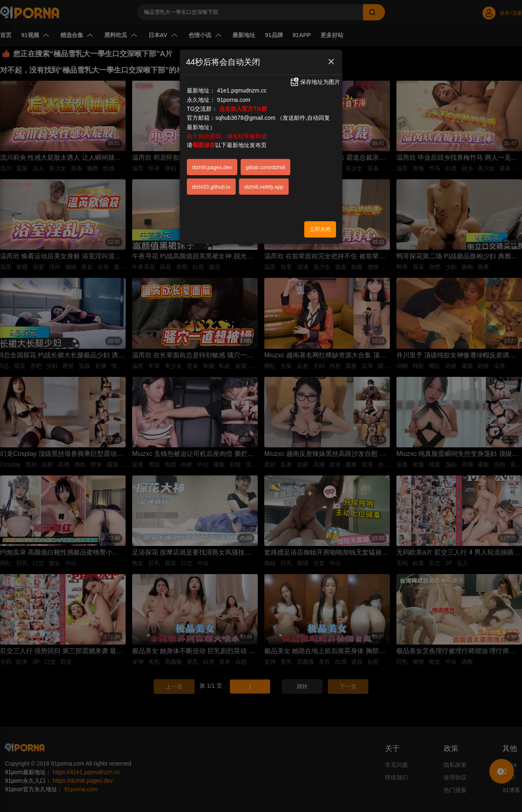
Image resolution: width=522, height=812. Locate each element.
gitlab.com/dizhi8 (266, 167)
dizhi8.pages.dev (212, 167)
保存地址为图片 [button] (315, 82)
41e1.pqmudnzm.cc (242, 90)
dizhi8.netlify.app (264, 187)
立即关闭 (320, 229)
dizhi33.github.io (211, 187)
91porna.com (234, 100)
